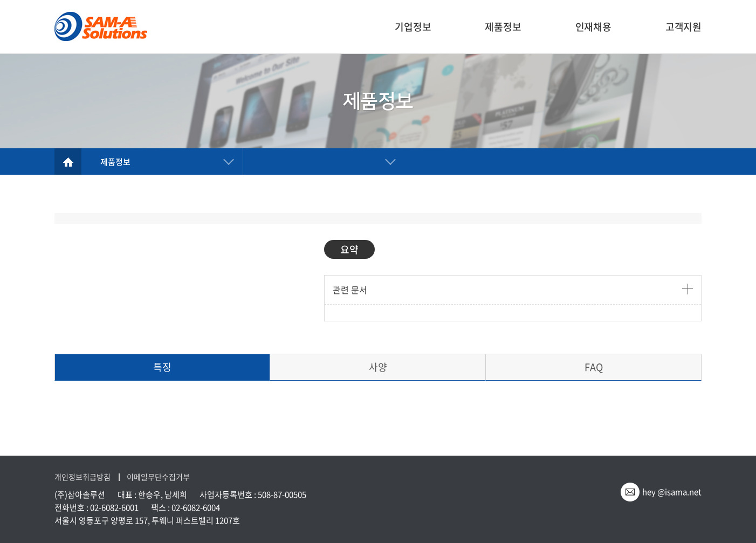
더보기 (688, 289)
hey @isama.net (672, 492)
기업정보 (413, 27)
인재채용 (593, 27)
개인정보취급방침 (83, 477)
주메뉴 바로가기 (0, 0)
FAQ (594, 367)
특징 (162, 367)
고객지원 (683, 27)
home (68, 162)
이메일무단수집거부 (158, 477)
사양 (378, 367)
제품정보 (503, 27)
